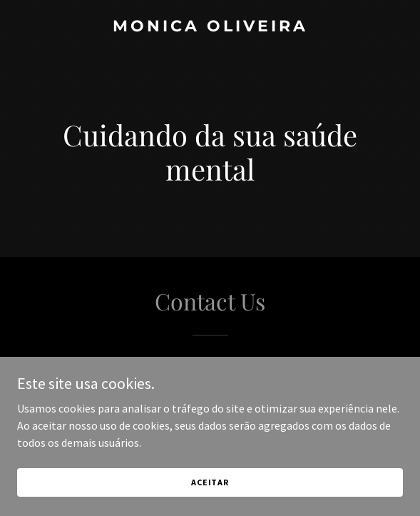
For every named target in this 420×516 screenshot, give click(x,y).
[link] (210, 27)
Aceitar (210, 482)
